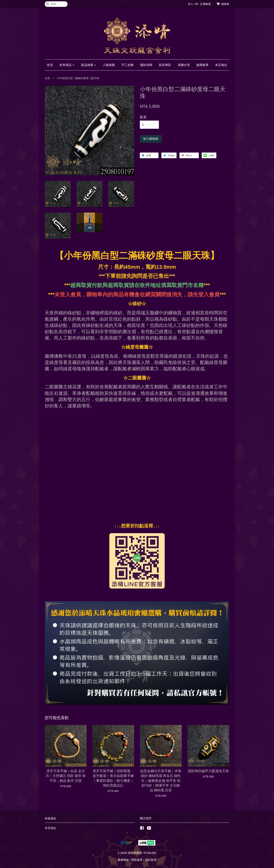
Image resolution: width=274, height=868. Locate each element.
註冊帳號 (205, 4)
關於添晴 (146, 65)
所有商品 (67, 65)
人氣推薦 (109, 65)
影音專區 (165, 65)
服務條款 (123, 860)
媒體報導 (202, 65)
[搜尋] (56, 4)
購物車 (225, 4)
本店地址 (221, 65)
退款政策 (151, 860)
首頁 (50, 65)
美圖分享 (184, 65)
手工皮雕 (127, 65)
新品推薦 (89, 65)
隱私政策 (137, 860)
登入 (190, 4)
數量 (143, 117)
